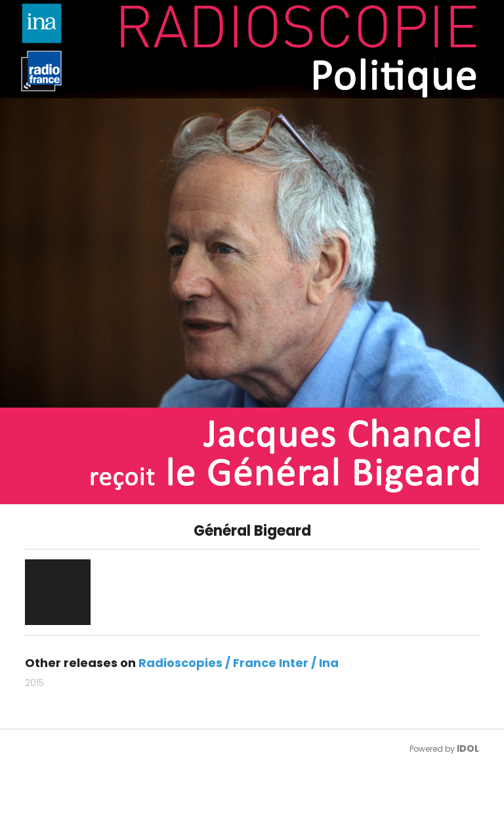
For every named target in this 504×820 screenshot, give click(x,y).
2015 (34, 683)
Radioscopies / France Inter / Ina (239, 663)
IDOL (468, 748)
